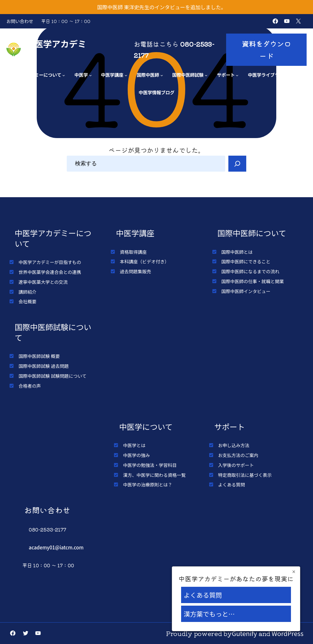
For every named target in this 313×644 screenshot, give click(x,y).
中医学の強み (136, 455)
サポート (226, 75)
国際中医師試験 (188, 75)
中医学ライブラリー (268, 75)
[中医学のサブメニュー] (91, 75)
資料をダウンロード (266, 50)
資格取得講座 (133, 252)
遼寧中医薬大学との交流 (43, 282)
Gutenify (244, 633)
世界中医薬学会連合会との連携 (50, 272)
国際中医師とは (237, 252)
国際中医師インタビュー (246, 291)
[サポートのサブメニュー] (237, 75)
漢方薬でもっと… (209, 614)
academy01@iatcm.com (56, 547)
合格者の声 (30, 386)
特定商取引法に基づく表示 (245, 475)
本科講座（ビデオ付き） (144, 261)
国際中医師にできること (246, 261)
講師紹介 (27, 292)
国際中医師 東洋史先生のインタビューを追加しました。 (162, 7)
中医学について (146, 427)
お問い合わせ (20, 21)
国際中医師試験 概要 (39, 356)
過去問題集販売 (135, 271)
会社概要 (27, 301)
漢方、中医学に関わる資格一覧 (154, 475)
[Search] (237, 164)
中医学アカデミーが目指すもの (50, 262)
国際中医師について (252, 233)
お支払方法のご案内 (238, 455)
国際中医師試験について (53, 332)
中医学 (81, 75)
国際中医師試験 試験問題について (53, 376)
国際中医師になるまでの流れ (250, 271)
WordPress (288, 633)
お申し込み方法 (234, 445)
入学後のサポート (236, 465)
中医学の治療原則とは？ (148, 485)
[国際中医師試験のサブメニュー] (206, 75)
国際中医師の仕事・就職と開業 (253, 281)
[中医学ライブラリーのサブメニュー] (291, 75)
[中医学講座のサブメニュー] (126, 75)
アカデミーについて (41, 75)
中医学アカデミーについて (53, 238)
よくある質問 (232, 485)
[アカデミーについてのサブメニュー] (64, 75)
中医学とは (134, 445)
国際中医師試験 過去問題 (44, 366)
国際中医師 (148, 75)
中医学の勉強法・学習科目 (150, 465)
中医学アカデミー (56, 50)
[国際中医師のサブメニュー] (162, 75)
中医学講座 (112, 75)
